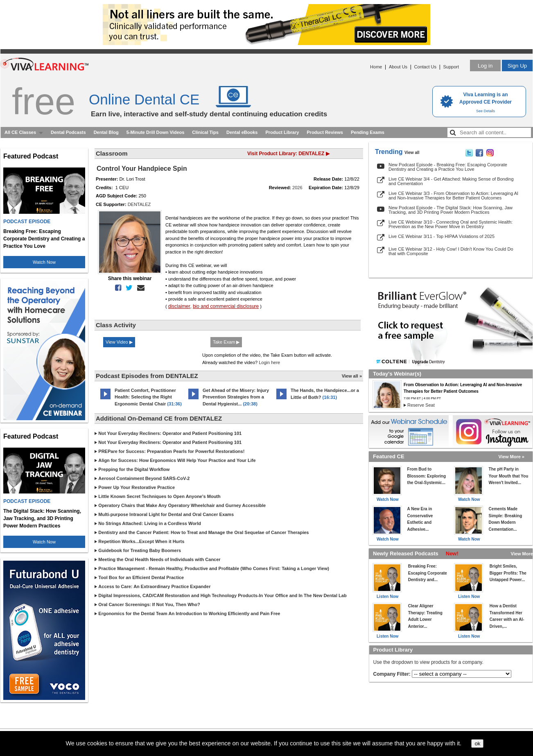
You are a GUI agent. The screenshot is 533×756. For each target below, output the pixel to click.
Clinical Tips (205, 132)
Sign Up (517, 66)
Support (451, 67)
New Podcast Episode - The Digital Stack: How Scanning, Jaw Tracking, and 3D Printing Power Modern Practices (451, 210)
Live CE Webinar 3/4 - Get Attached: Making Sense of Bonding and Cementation (451, 181)
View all (412, 153)
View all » (352, 376)
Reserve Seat (421, 405)
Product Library (282, 132)
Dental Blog (106, 132)
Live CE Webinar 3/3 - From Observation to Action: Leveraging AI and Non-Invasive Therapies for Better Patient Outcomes (453, 196)
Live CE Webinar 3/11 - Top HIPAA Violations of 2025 (442, 236)
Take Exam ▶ (226, 342)
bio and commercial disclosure (226, 306)
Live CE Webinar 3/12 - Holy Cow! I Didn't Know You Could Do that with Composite (451, 251)
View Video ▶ (119, 342)
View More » (512, 457)
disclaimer (179, 306)
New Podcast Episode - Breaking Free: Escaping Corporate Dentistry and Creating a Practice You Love (448, 167)
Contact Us (425, 67)
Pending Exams (368, 132)
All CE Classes (20, 132)
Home (376, 67)
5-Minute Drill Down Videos (156, 132)
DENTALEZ (139, 204)
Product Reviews (325, 132)
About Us (398, 67)
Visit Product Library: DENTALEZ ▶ (288, 154)
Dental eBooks (242, 132)
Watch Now (44, 262)
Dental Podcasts (68, 132)
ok (477, 744)
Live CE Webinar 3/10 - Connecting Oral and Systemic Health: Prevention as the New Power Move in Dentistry (451, 224)
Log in (485, 66)
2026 (297, 188)
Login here (269, 362)
